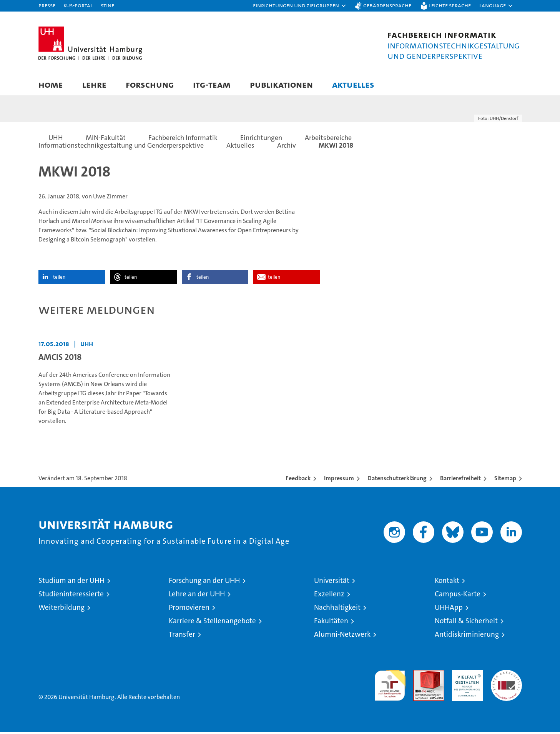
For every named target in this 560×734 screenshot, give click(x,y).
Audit (420, 676)
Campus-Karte (458, 596)
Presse (47, 5)
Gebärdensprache (387, 5)
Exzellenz (329, 596)
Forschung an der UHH (204, 583)
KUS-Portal (78, 5)
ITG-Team (212, 84)
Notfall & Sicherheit (466, 623)
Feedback (298, 480)
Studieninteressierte (71, 596)
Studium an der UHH (71, 583)
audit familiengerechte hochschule (390, 684)
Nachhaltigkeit (337, 610)
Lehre (94, 84)
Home (51, 84)
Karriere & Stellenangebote (212, 623)
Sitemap (505, 480)
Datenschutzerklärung (397, 480)
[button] (300, 6)
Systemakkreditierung (506, 676)
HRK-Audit (466, 676)
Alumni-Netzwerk (342, 637)
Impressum (339, 480)
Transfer (182, 637)
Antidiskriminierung (467, 637)
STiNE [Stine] (107, 5)
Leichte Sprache (450, 5)
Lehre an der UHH (197, 596)
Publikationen (281, 84)
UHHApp (449, 610)
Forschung (150, 84)
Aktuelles (353, 84)
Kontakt (447, 583)
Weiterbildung (61, 610)
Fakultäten (331, 623)
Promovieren (189, 610)
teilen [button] (59, 279)
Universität (332, 583)
